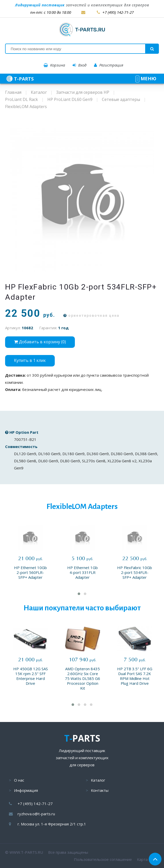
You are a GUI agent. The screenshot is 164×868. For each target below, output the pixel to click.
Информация (26, 790)
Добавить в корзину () (40, 342)
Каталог (98, 780)
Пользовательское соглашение (103, 859)
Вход (79, 65)
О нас (19, 780)
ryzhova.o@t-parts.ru (36, 814)
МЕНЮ (146, 78)
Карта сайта (148, 859)
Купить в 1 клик (30, 360)
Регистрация (109, 65)
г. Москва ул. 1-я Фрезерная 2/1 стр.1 (52, 824)
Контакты (100, 790)
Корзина (54, 65)
